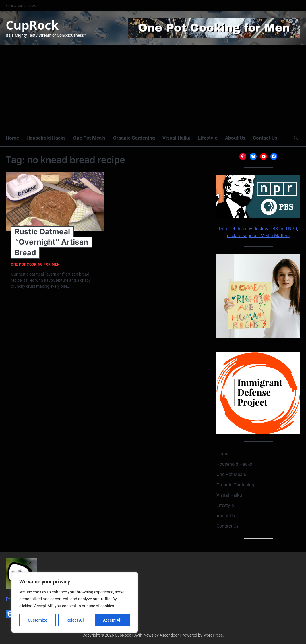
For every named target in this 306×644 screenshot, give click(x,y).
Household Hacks (46, 138)
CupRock (32, 25)
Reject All (75, 620)
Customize (38, 620)
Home (12, 138)
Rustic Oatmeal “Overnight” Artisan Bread (51, 242)
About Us (235, 138)
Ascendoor (169, 635)
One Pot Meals (89, 138)
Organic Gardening (134, 138)
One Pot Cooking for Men (35, 265)
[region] (75, 602)
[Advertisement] (153, 88)
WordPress (213, 635)
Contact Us (265, 138)
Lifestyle (208, 138)
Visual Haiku (177, 138)
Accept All (113, 620)
